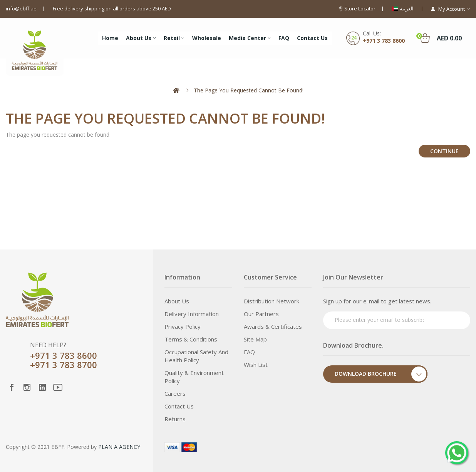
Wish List (256, 365)
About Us (177, 301)
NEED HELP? (48, 345)
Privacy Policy (183, 326)
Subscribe (450, 319)
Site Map (255, 339)
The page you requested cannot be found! (249, 90)
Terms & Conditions (191, 339)
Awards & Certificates (273, 326)
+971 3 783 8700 (64, 365)
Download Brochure (381, 374)
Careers (175, 393)
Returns (175, 419)
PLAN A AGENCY (119, 447)
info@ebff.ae (21, 8)
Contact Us (179, 406)
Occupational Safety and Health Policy (196, 356)
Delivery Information (192, 314)
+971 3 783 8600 (384, 41)
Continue (444, 151)
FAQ (249, 352)
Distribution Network (272, 301)
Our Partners (261, 314)
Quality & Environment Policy (194, 377)
